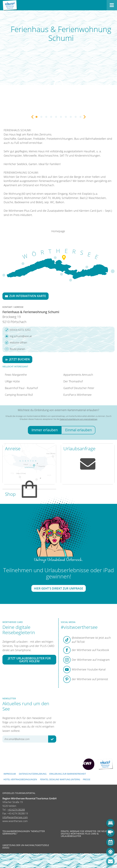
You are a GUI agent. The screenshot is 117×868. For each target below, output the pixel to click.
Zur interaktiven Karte (26, 296)
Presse (87, 779)
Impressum (10, 774)
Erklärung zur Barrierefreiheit (68, 774)
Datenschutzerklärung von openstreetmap (79, 419)
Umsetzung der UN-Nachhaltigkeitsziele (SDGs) (26, 846)
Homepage (58, 231)
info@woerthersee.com (15, 817)
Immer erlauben (45, 430)
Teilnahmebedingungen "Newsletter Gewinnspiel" (24, 832)
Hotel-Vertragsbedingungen (20, 779)
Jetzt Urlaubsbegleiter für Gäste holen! (29, 660)
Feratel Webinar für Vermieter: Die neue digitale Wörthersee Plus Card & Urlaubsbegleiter (84, 834)
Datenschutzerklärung (33, 774)
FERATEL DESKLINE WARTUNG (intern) (60, 779)
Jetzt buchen (17, 359)
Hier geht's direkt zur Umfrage (59, 588)
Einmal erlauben (79, 430)
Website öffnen (16, 343)
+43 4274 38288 (16, 810)
